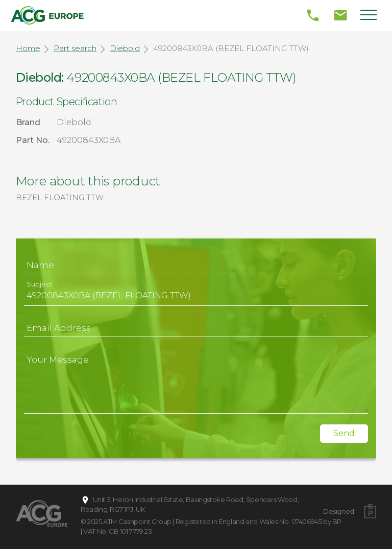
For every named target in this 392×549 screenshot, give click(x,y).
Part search (75, 48)
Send (344, 433)
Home (28, 48)
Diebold (125, 48)
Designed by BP (339, 516)
